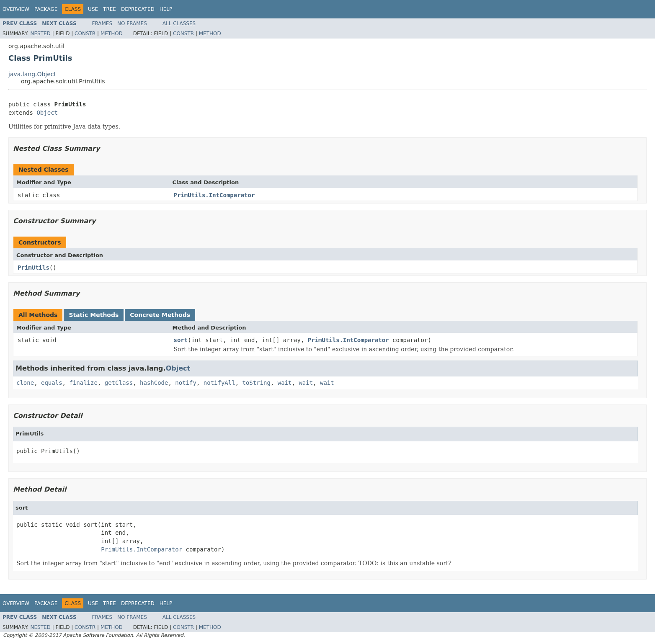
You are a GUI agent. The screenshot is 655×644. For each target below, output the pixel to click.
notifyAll (219, 383)
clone (25, 383)
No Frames (132, 23)
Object (47, 113)
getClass (119, 383)
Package (46, 9)
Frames (102, 23)
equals (52, 383)
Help (166, 9)
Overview (16, 9)
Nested (40, 33)
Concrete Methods (160, 315)
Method (112, 33)
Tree (110, 9)
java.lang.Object (32, 74)
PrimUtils (34, 268)
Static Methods (94, 315)
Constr (85, 33)
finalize (83, 383)
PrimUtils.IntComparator (214, 195)
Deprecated (138, 9)
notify (186, 383)
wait (285, 383)
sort (181, 340)
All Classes (179, 23)
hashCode (154, 383)
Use (93, 9)
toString (257, 383)
